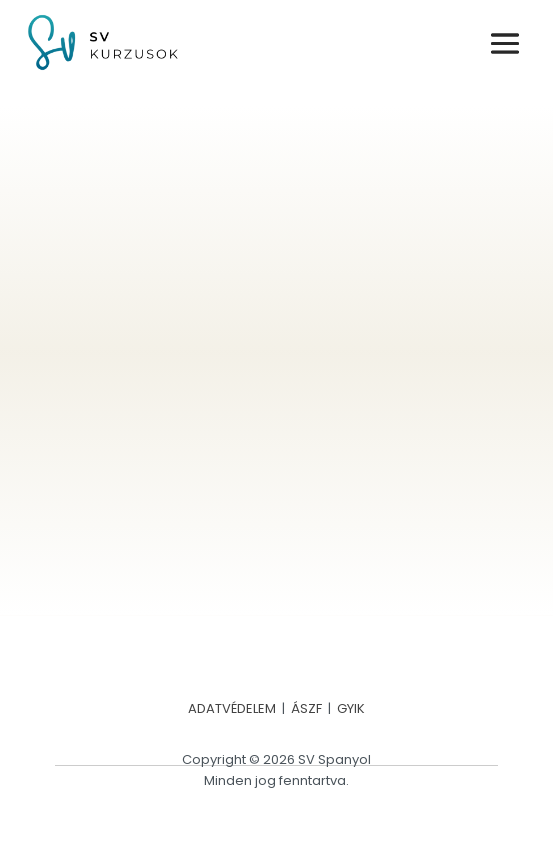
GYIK (351, 708)
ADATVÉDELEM (232, 708)
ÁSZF (306, 708)
